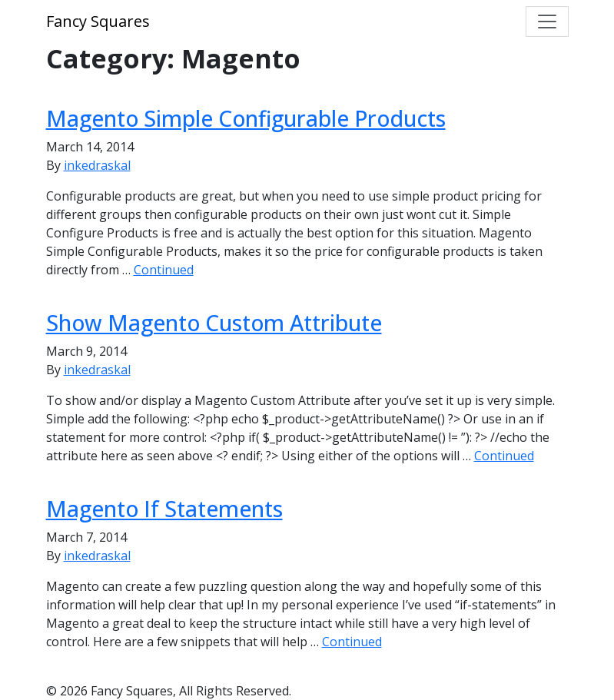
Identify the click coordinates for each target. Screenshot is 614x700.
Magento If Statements (164, 509)
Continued (164, 270)
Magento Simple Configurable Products (246, 118)
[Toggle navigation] (547, 22)
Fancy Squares (98, 21)
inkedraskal (97, 165)
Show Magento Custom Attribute (214, 323)
